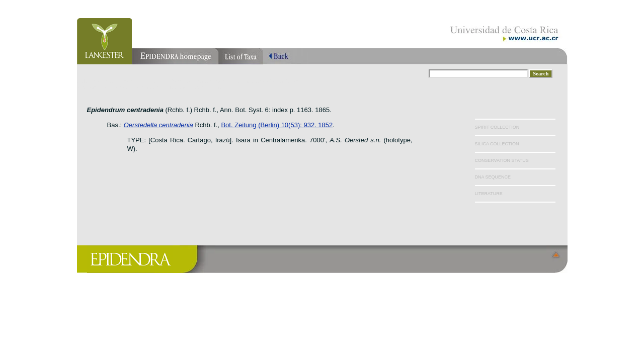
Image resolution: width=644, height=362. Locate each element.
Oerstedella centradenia (158, 125)
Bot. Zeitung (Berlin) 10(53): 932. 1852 (277, 125)
